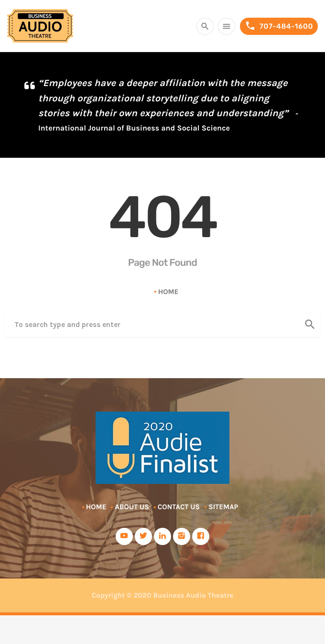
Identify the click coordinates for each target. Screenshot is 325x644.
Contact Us (179, 507)
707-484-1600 (279, 26)
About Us (132, 507)
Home (168, 292)
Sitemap (223, 507)
